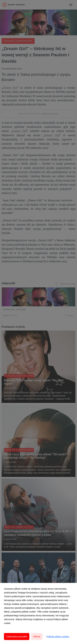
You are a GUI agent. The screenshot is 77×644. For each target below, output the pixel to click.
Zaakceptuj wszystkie (17, 637)
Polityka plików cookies (58, 637)
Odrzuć (37, 637)
